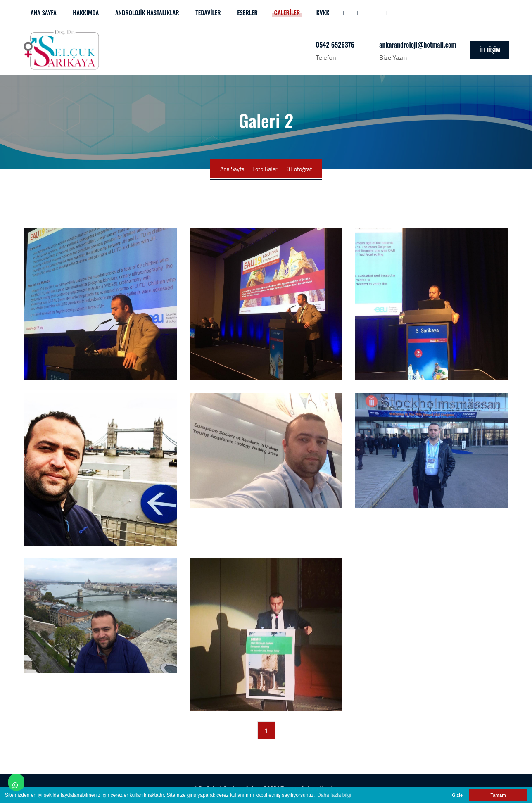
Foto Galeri (266, 169)
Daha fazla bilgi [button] (334, 795)
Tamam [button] (498, 795)
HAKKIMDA (86, 12)
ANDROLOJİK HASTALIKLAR (147, 12)
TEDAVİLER (208, 12)
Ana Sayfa (232, 169)
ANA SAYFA (44, 12)
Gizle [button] (457, 795)
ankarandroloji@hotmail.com (418, 45)
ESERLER (247, 12)
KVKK (323, 12)
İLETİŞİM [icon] (490, 50)
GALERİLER (287, 12)
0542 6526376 (335, 45)
